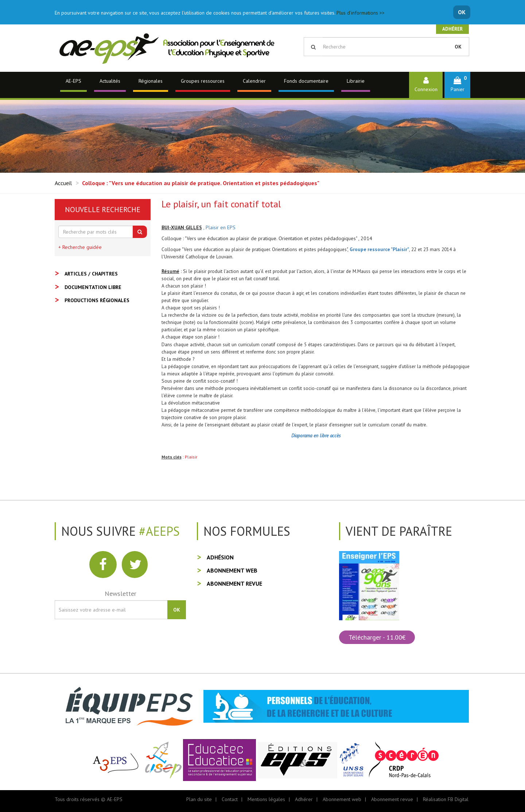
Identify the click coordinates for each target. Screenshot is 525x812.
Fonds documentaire (306, 81)
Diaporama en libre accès (316, 436)
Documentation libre (93, 287)
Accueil (63, 183)
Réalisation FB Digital (446, 799)
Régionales (151, 81)
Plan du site (199, 799)
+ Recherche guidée (80, 247)
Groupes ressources (203, 81)
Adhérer (452, 29)
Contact (230, 799)
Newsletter (120, 594)
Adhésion (220, 557)
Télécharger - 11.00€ (377, 637)
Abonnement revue (234, 583)
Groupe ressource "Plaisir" (379, 249)
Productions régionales (97, 300)
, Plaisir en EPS (219, 227)
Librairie (356, 81)
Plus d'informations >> (361, 13)
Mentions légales (266, 799)
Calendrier (254, 81)
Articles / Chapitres (91, 274)
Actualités (110, 81)
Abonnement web (232, 570)
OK (462, 12)
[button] (457, 85)
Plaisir (191, 457)
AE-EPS (73, 81)
